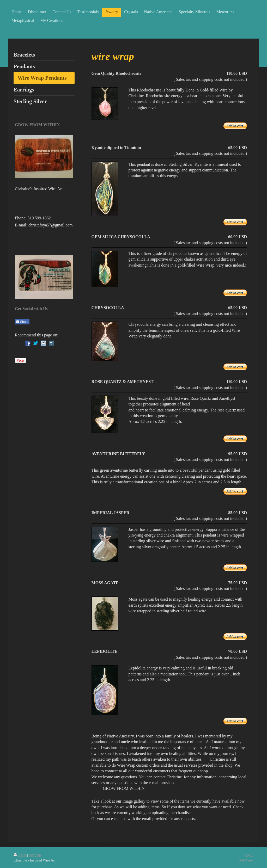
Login (249, 855)
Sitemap (35, 855)
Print (20, 855)
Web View (246, 860)
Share (22, 322)
